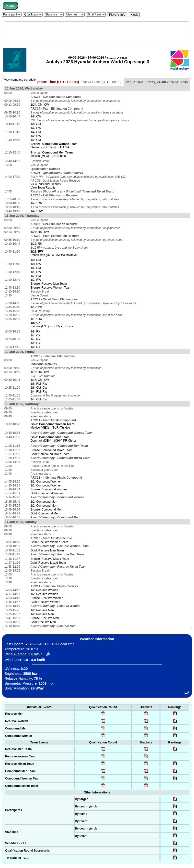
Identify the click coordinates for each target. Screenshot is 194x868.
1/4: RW (36, 272)
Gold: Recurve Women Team (49, 542)
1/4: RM (36, 268)
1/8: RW (36, 264)
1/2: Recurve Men (42, 610)
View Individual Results (46, 184)
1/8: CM (36, 124)
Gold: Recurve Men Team (47, 550)
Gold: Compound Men (45, 513)
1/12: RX (36, 319)
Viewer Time (102, 82)
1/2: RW (36, 280)
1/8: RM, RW (39, 384)
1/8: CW (36, 116)
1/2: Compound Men (44, 502)
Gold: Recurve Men (43, 622)
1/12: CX (36, 307)
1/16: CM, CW (40, 380)
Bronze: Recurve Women (47, 598)
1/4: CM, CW (39, 399)
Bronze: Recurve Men (45, 618)
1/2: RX (35, 347)
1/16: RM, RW (40, 372)
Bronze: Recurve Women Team (51, 288)
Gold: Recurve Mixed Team (48, 563)
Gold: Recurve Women (45, 602)
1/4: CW (36, 128)
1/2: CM (36, 140)
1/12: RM (37, 244)
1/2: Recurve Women (44, 590)
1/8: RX (35, 332)
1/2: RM (36, 276)
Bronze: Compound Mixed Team (51, 450)
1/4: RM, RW (39, 392)
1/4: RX (35, 339)
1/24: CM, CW (40, 105)
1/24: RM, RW (40, 232)
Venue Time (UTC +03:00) (58, 82)
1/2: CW (36, 136)
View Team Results (43, 188)
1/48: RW (37, 211)
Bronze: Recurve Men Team (49, 284)
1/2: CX (35, 343)
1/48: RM (37, 203)
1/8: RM (36, 260)
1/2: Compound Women (46, 482)
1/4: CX (35, 335)
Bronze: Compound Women (49, 489)
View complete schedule (20, 80)
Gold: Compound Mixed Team (50, 454)
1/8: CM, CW (39, 388)
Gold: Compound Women (47, 493)
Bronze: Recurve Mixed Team (50, 559)
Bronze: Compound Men (46, 510)
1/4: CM (36, 132)
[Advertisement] (97, 33)
